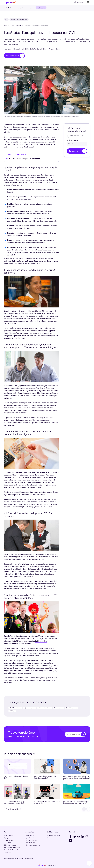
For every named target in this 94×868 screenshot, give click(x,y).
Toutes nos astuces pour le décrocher (24, 159)
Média (13, 26)
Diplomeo (7, 26)
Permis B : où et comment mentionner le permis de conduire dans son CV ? (76, 803)
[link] (43, 865)
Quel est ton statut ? (73, 141)
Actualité (20, 9)
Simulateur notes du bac (33, 845)
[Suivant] (88, 810)
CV (6, 20)
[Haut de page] (89, 863)
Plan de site (7, 852)
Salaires (12, 712)
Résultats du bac (30, 843)
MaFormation (29, 858)
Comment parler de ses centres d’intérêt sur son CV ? (45, 778)
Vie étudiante (20, 26)
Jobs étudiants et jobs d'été (19, 20)
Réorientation (58, 709)
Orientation (30, 9)
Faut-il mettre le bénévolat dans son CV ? (16, 778)
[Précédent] (84, 810)
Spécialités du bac (71, 709)
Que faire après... (30, 709)
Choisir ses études (15, 709)
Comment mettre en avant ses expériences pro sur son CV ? (14, 803)
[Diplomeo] (10, 3)
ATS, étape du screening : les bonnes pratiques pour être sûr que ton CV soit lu (77, 779)
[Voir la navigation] (88, 3)
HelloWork (20, 858)
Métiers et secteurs (45, 709)
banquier (42, 473)
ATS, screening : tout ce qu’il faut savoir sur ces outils (47, 803)
